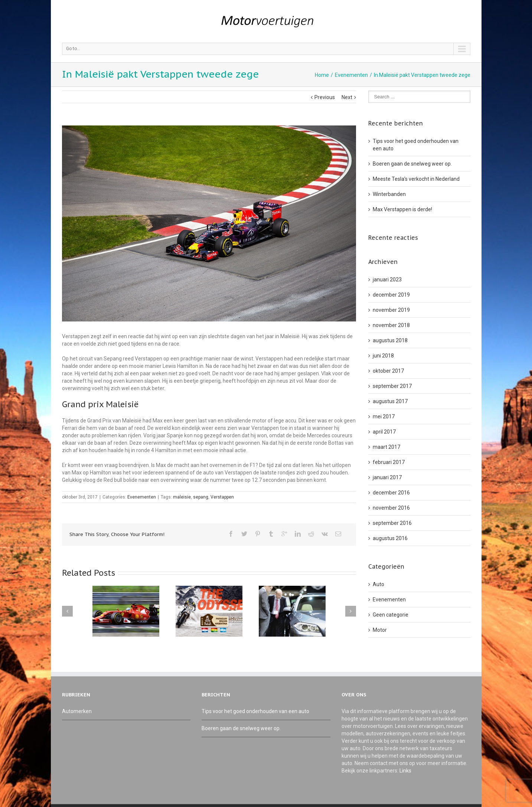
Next (347, 97)
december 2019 (391, 295)
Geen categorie (391, 615)
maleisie (182, 497)
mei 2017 (384, 416)
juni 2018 (383, 356)
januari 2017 (387, 477)
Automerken (77, 711)
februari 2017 (389, 462)
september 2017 (392, 386)
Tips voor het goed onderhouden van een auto (255, 711)
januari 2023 (387, 280)
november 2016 (391, 508)
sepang (201, 497)
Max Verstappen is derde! (402, 209)
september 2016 (392, 523)
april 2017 (384, 432)
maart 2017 (386, 447)
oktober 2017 (388, 371)
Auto (378, 584)
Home (322, 75)
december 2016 (391, 493)
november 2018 (391, 325)
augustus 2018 (390, 340)
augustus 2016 (390, 538)
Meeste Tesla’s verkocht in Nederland (416, 179)
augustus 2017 (390, 401)
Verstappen (222, 497)
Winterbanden (389, 194)
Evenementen (351, 75)
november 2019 (391, 310)
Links (405, 771)
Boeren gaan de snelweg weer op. (412, 164)
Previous (325, 97)
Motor (380, 630)
